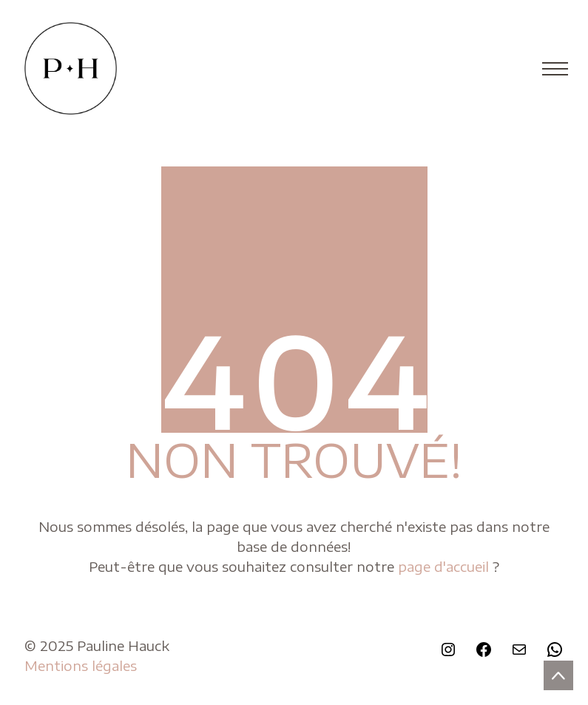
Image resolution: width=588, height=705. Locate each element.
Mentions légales (81, 665)
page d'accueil (445, 566)
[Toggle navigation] (551, 69)
